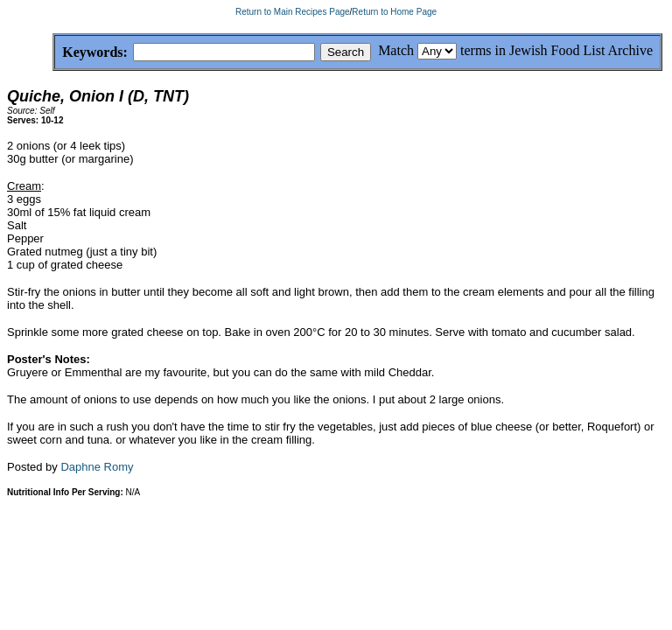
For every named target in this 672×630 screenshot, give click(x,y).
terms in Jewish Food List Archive (556, 50)
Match (396, 50)
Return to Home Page (394, 12)
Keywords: (53, 53)
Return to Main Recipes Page (293, 12)
